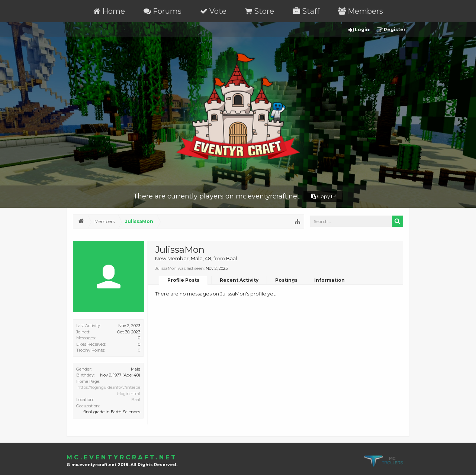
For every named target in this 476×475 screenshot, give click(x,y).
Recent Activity (239, 280)
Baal (136, 400)
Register (391, 30)
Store (260, 11)
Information (329, 280)
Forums (163, 11)
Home (109, 11)
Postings (286, 280)
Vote (213, 11)
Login (359, 30)
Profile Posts (183, 280)
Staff (306, 11)
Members (361, 11)
